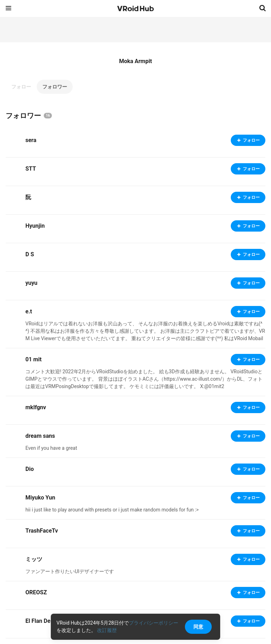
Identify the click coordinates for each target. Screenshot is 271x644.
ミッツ (34, 559)
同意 (198, 627)
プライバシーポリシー (153, 623)
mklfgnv (36, 407)
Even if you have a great (51, 448)
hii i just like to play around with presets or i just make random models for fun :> (112, 510)
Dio (30, 469)
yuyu (31, 283)
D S (30, 254)
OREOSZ (36, 592)
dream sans (40, 436)
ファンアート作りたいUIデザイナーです (70, 571)
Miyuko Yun (40, 498)
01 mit (34, 359)
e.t (29, 311)
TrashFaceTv (42, 531)
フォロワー (55, 87)
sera (31, 140)
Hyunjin (35, 226)
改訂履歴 (107, 630)
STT (31, 169)
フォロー (21, 87)
